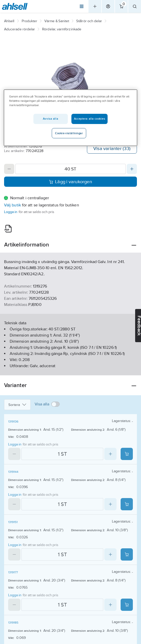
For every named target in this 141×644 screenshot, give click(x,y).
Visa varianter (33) (112, 148)
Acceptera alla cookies (90, 119)
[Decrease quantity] (9, 169)
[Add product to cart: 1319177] (127, 605)
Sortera (17, 405)
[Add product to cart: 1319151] (127, 554)
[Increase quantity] (132, 169)
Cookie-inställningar (69, 133)
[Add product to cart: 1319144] (127, 504)
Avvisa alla (50, 119)
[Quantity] (70, 169)
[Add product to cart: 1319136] (127, 454)
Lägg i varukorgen (70, 182)
